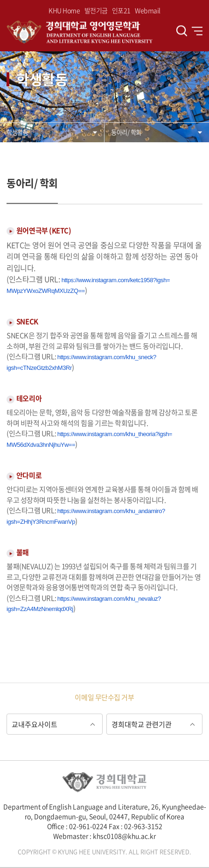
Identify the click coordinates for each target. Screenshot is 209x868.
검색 (182, 31)
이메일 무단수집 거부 (104, 697)
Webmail (148, 10)
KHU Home (64, 10)
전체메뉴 (197, 31)
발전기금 (96, 10)
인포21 (121, 10)
